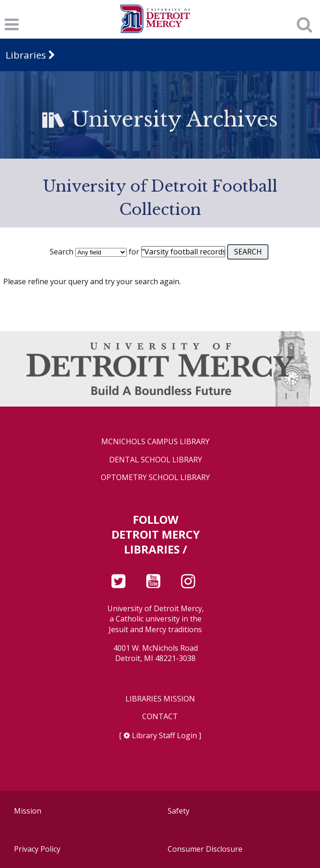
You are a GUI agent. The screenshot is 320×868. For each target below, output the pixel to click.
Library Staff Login (164, 735)
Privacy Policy (37, 849)
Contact (160, 717)
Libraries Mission (160, 699)
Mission (28, 811)
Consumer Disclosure (205, 849)
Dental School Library (156, 460)
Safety (179, 811)
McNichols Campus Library (155, 442)
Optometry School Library (155, 477)
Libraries (26, 55)
